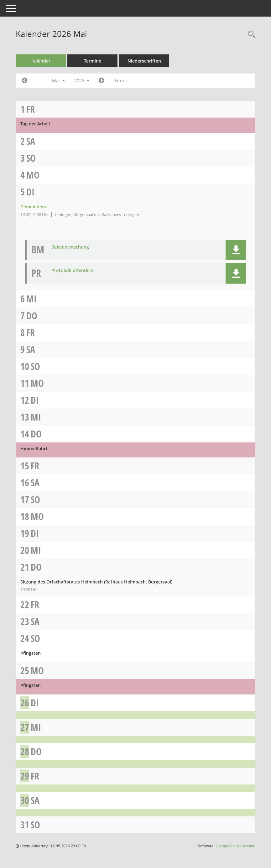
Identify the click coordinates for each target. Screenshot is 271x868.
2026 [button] (82, 81)
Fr (31, 109)
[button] (236, 250)
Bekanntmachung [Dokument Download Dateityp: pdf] (70, 247)
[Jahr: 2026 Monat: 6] (101, 81)
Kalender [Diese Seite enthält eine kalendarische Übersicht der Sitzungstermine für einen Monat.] (41, 61)
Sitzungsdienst (235, 846)
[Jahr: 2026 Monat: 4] (25, 81)
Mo (33, 175)
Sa (31, 141)
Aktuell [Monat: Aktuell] (121, 81)
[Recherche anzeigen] (250, 35)
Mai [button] (58, 81)
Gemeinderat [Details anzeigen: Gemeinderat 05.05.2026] (34, 207)
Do (32, 316)
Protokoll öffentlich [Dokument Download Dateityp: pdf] (72, 271)
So (31, 158)
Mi (31, 299)
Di (30, 192)
